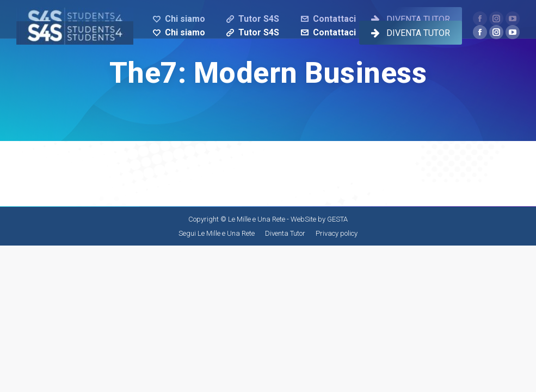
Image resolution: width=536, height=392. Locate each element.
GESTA (337, 219)
